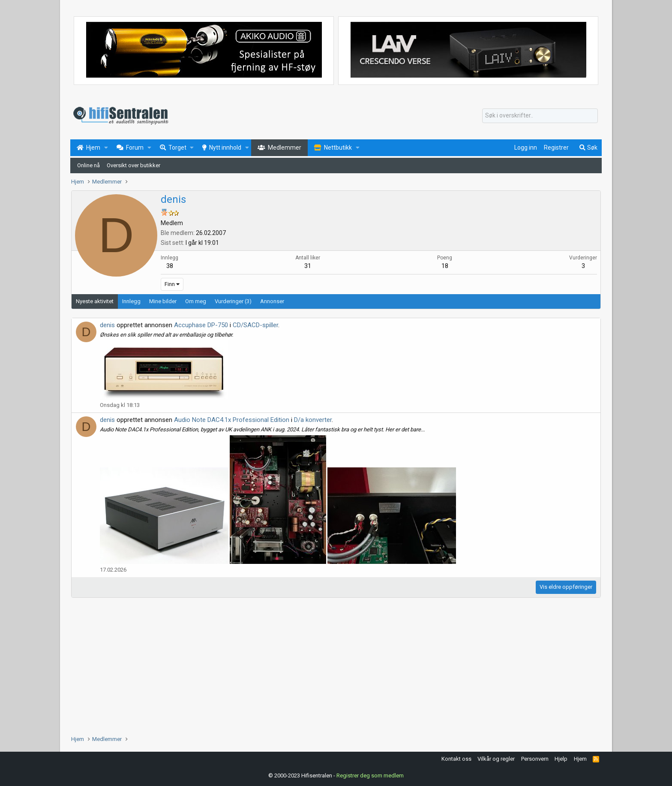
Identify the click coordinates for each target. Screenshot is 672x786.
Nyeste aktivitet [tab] (95, 301)
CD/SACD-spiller (255, 325)
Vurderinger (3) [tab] (233, 301)
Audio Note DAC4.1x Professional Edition (232, 420)
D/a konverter (313, 420)
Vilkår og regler (496, 759)
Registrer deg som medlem (370, 775)
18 (445, 266)
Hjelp (561, 759)
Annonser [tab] (272, 301)
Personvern (535, 759)
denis (107, 325)
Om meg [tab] (196, 301)
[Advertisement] (328, 666)
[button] (106, 148)
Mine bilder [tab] (163, 301)
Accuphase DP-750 (201, 325)
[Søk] (540, 116)
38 (170, 266)
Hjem (580, 759)
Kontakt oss (456, 759)
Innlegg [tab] (131, 301)
